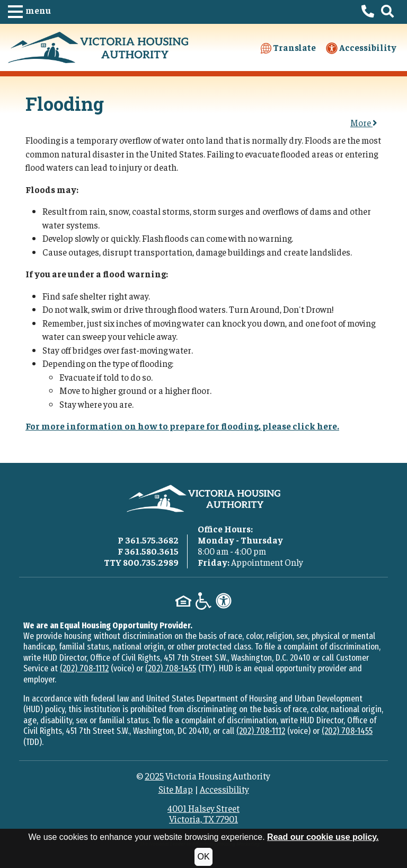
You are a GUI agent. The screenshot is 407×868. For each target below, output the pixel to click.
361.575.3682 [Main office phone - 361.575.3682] (152, 540)
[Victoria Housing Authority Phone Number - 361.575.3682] (368, 12)
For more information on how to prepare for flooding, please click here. (182, 426)
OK (203, 857)
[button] (29, 12)
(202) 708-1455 (171, 668)
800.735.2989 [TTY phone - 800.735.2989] (151, 562)
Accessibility (361, 48)
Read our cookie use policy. (323, 837)
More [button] (364, 122)
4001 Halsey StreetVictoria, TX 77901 (203, 813)
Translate (288, 48)
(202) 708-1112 (84, 668)
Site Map (176, 789)
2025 (154, 776)
